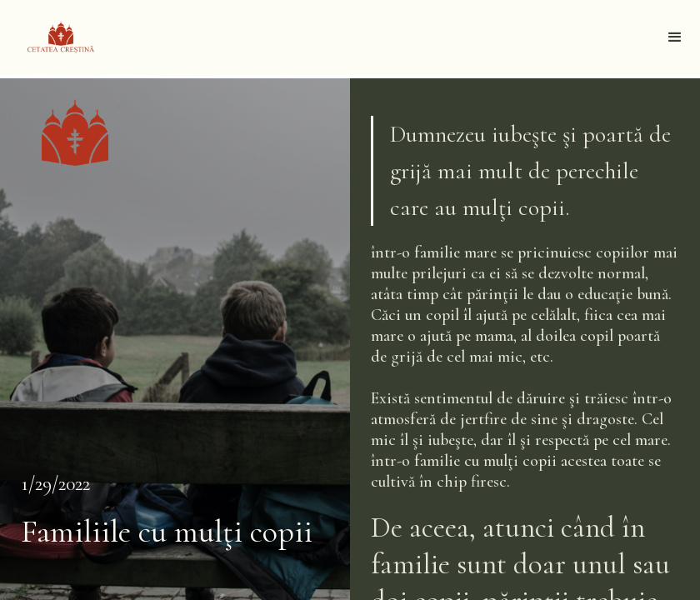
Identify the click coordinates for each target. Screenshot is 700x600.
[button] (675, 37)
